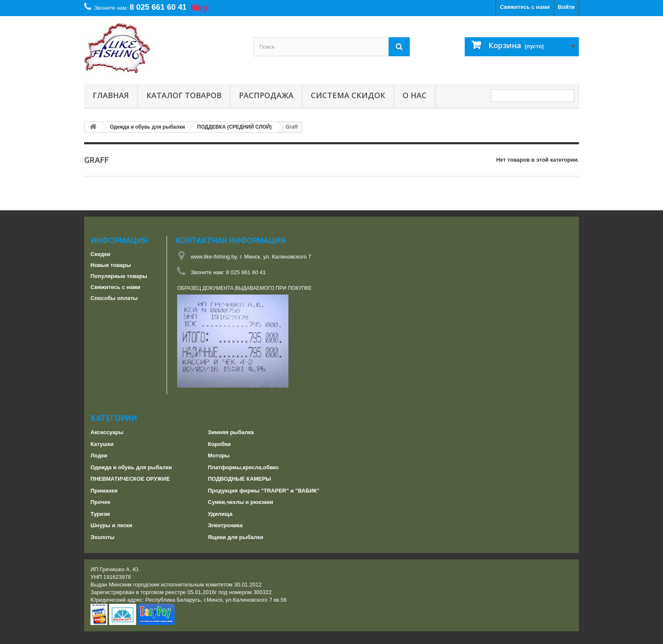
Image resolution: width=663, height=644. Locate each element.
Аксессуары (107, 432)
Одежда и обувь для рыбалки (131, 467)
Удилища (220, 514)
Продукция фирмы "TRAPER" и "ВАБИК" (264, 491)
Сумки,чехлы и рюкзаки (241, 502)
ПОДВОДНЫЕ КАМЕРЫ (240, 479)
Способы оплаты (114, 298)
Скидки (100, 254)
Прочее (100, 502)
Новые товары (111, 265)
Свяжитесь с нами (525, 7)
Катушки (102, 444)
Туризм (100, 514)
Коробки (219, 444)
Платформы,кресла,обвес (244, 467)
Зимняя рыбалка (231, 432)
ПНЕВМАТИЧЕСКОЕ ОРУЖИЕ (130, 479)
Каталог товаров (184, 96)
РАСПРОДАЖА (266, 96)
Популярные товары (119, 276)
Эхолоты (103, 537)
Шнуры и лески (111, 525)
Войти (566, 7)
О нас (415, 96)
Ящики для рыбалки (236, 537)
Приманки (104, 491)
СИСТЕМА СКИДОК (348, 96)
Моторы (219, 455)
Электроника (226, 525)
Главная (111, 96)
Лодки (99, 455)
